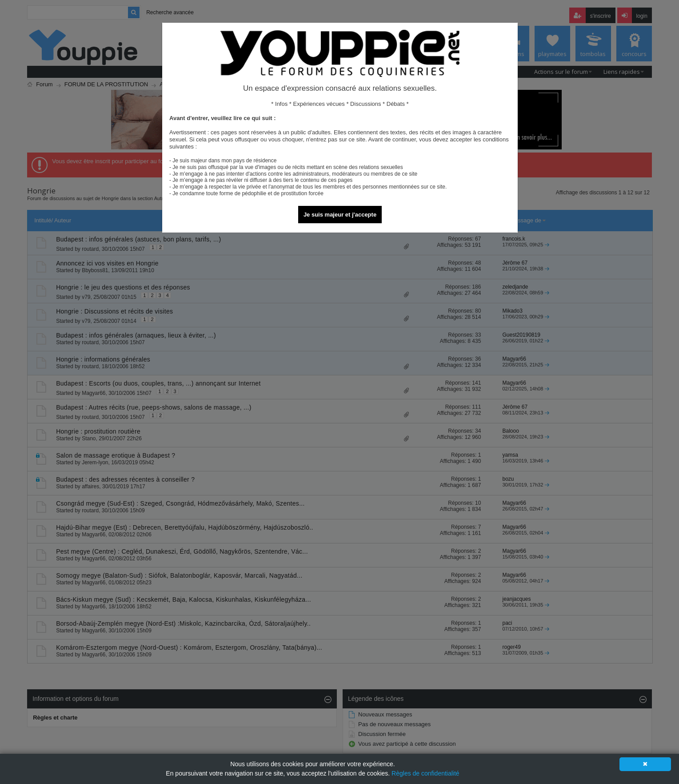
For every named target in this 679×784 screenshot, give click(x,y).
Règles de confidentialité (425, 773)
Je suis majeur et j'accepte (340, 215)
